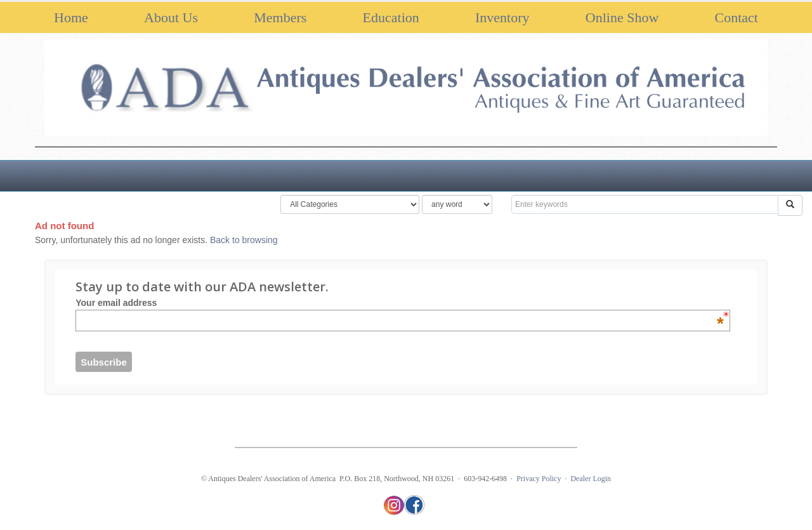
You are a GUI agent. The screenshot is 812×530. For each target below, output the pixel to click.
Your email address (400, 303)
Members (280, 17)
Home (71, 17)
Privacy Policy (539, 479)
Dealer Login (591, 479)
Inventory (502, 17)
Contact (737, 17)
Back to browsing (244, 240)
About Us (171, 17)
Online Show (622, 17)
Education (391, 17)
